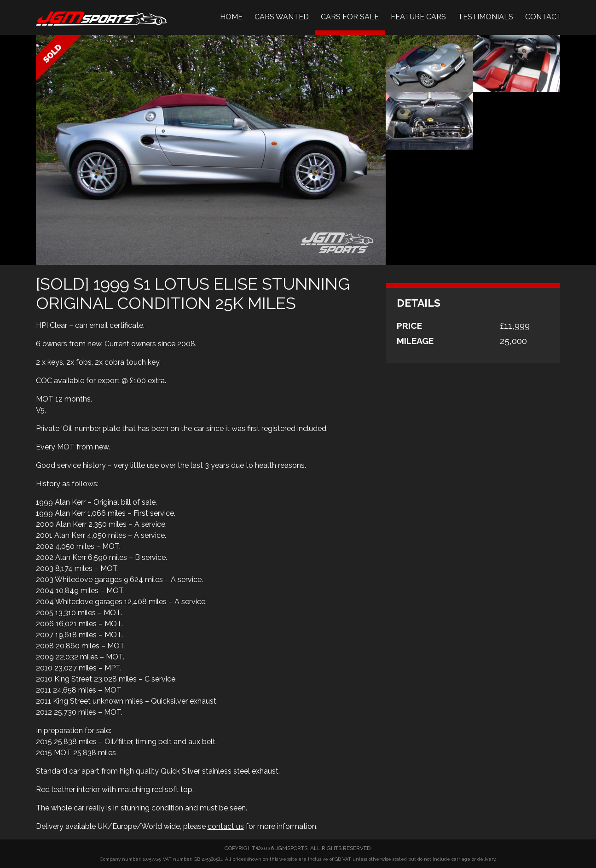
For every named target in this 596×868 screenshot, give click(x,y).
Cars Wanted (282, 17)
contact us (226, 826)
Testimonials (486, 17)
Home (231, 17)
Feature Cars (418, 17)
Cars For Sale (350, 17)
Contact (543, 17)
